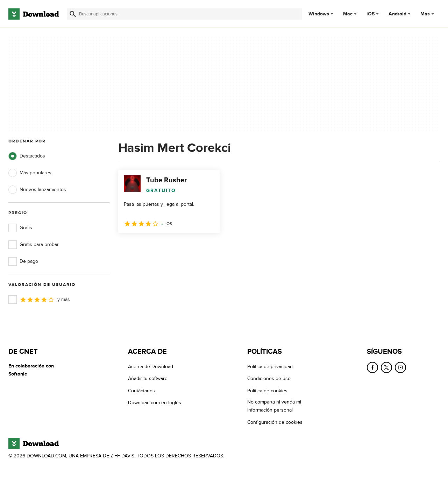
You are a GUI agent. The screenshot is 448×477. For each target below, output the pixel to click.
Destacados (27, 156)
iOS (371, 14)
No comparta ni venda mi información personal (274, 406)
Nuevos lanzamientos (37, 190)
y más (39, 300)
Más (428, 14)
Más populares (30, 173)
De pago (23, 261)
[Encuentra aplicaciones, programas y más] (184, 14)
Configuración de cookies (275, 422)
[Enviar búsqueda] (73, 14)
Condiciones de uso (269, 378)
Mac (348, 14)
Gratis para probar (34, 245)
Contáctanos (141, 391)
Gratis (20, 228)
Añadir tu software (148, 378)
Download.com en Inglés (155, 403)
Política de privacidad (270, 367)
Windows (319, 14)
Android (397, 14)
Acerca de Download (151, 367)
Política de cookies (267, 391)
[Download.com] (34, 14)
